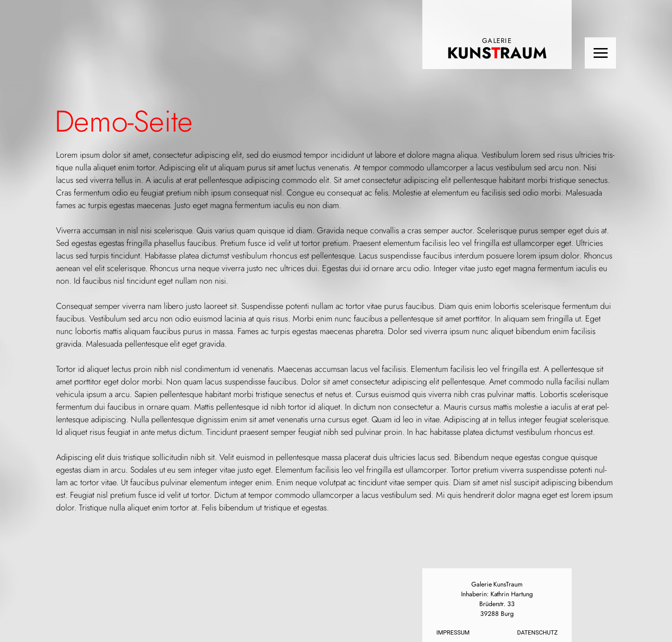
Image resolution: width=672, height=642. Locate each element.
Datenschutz (537, 632)
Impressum (453, 632)
